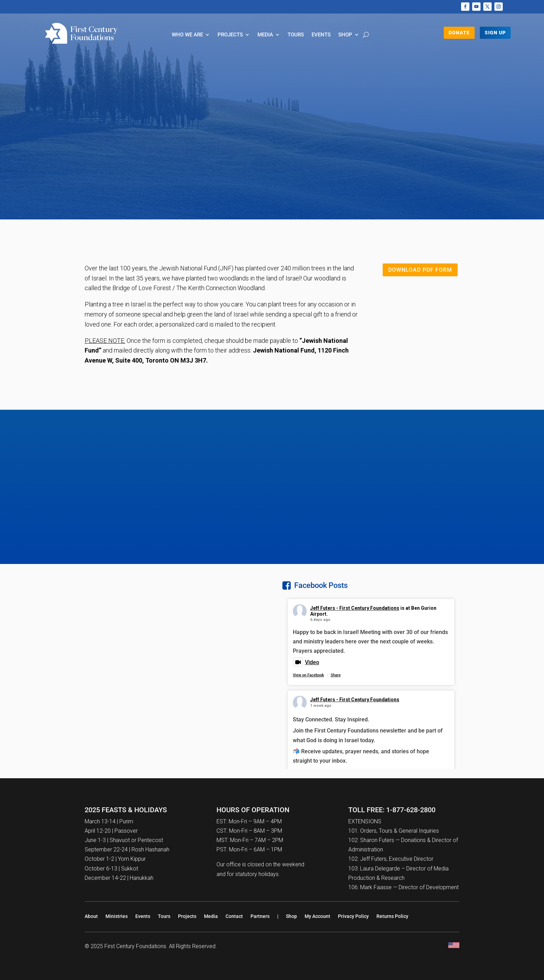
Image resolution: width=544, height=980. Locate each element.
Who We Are (187, 35)
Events (321, 35)
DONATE (459, 33)
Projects (230, 35)
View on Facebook (308, 675)
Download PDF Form (420, 270)
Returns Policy (392, 916)
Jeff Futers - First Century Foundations (355, 608)
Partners (260, 916)
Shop (345, 35)
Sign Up (495, 33)
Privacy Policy (353, 916)
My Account (317, 916)
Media (265, 35)
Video (306, 662)
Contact (234, 916)
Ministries (117, 916)
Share (336, 675)
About (91, 916)
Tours (296, 35)
